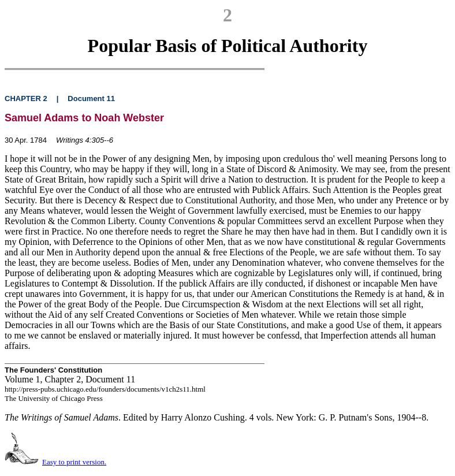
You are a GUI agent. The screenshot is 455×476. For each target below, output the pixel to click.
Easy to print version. (74, 462)
